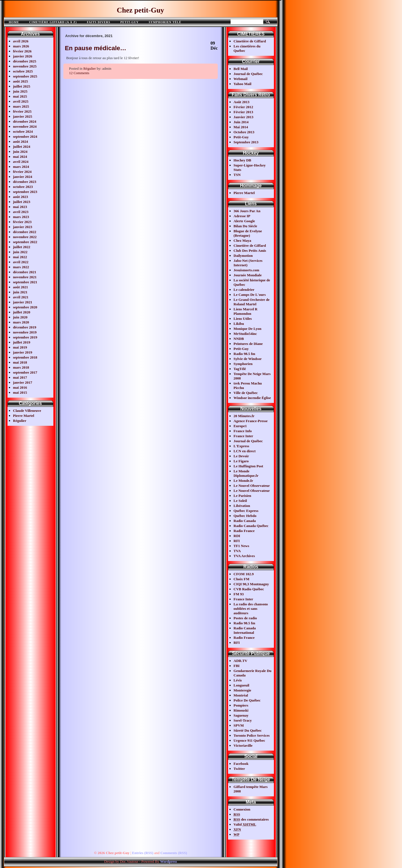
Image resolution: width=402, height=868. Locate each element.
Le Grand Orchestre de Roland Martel (252, 302)
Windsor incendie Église (252, 398)
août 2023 (21, 197)
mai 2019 (20, 347)
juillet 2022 (22, 247)
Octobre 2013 (244, 132)
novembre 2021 (25, 277)
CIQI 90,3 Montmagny (251, 584)
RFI (237, 541)
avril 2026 (21, 41)
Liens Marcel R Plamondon (246, 311)
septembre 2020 (25, 307)
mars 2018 (21, 367)
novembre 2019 (25, 332)
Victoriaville (243, 745)
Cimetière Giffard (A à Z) (53, 22)
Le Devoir (241, 456)
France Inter (243, 436)
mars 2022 (21, 267)
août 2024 (21, 142)
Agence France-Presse (251, 421)
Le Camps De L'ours (250, 295)
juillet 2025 (22, 86)
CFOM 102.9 (244, 574)
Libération (242, 506)
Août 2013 (242, 102)
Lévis (238, 680)
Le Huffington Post (248, 466)
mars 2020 (21, 322)
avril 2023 (21, 212)
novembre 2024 (25, 126)
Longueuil (241, 685)
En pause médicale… (95, 48)
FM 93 (239, 594)
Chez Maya (242, 240)
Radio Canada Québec (251, 526)
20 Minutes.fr (244, 416)
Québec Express (246, 511)
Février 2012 (243, 107)
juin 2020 (20, 317)
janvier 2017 (23, 382)
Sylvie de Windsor (248, 359)
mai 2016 (20, 387)
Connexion (242, 809)
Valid (245, 824)
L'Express (241, 446)
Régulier (20, 421)
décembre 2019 (25, 327)
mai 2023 (20, 207)
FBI (237, 666)
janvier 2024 (23, 177)
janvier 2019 (23, 352)
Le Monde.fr (243, 481)
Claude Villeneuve (27, 411)
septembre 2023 (25, 192)
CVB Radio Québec (249, 589)
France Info (243, 431)
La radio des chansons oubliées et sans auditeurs (251, 609)
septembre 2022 (25, 242)
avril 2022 (21, 262)
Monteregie (242, 690)
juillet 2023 (22, 202)
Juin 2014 (241, 122)
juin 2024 (20, 152)
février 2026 (22, 51)
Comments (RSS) (174, 853)
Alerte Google (244, 221)
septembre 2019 (25, 337)
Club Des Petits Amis (250, 251)
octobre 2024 (23, 131)
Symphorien (243, 364)
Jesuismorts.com (247, 270)
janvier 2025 (23, 116)
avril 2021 (21, 297)
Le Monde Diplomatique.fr (246, 473)
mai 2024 (20, 157)
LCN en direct (245, 451)
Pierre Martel (24, 416)
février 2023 (22, 222)
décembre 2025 (25, 61)
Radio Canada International (245, 630)
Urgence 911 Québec (249, 740)
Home (14, 22)
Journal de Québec (248, 74)
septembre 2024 (25, 136)
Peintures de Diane (248, 344)
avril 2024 (21, 162)
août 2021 (21, 287)
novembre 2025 (25, 66)
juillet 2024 (22, 147)
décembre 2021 (25, 272)
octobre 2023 (23, 187)
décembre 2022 (25, 232)
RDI (237, 536)
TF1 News (241, 546)
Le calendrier (244, 290)
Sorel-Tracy (243, 720)
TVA (237, 551)
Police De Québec (247, 700)
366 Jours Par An (247, 211)
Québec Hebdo (245, 516)
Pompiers (241, 705)
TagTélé (240, 369)
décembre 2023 (25, 182)
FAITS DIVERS (99, 22)
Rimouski (241, 710)
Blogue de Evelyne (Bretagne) (248, 233)
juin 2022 (20, 252)
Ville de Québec (246, 393)
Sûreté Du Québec (248, 730)
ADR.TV (241, 661)
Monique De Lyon (248, 329)
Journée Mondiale (248, 275)
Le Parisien (242, 496)
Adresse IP (242, 216)
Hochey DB (242, 160)
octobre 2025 (23, 71)
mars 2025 (21, 106)
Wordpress (168, 861)
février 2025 (22, 111)
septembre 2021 (25, 282)
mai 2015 (20, 392)
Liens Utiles (243, 319)
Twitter (239, 769)
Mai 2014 (241, 127)
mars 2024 (21, 167)
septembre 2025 (25, 76)
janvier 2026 (23, 56)
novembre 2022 (25, 237)
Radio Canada (245, 521)
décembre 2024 (25, 121)
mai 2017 (20, 377)
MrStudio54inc (245, 334)
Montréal (241, 695)
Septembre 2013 (246, 142)
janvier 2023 (23, 227)
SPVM (239, 725)
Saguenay (241, 715)
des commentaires (251, 819)
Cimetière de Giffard (250, 41)
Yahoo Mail (243, 84)
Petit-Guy (130, 22)
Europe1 (240, 426)
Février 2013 (243, 112)
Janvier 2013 (244, 117)
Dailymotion (243, 256)
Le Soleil (240, 501)
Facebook (241, 764)
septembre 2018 (25, 357)
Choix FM (242, 579)
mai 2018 (20, 362)
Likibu (239, 324)
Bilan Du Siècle (246, 226)
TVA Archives (244, 556)
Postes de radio (245, 618)
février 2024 (22, 172)
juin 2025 (20, 91)
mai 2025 (20, 96)
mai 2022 (20, 257)
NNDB (239, 339)
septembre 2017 (25, 372)
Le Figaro (241, 461)
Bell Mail (241, 69)
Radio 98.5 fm (245, 354)
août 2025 (21, 81)
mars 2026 (21, 46)
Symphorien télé (165, 22)
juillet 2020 (22, 312)
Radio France (244, 531)
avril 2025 (21, 101)
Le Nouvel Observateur (252, 486)
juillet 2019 (22, 342)
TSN (237, 175)
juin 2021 (20, 292)
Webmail (241, 79)
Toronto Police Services (252, 735)
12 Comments (79, 73)
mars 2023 (21, 217)
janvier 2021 (23, 302)
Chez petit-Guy (140, 10)
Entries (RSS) (143, 853)
